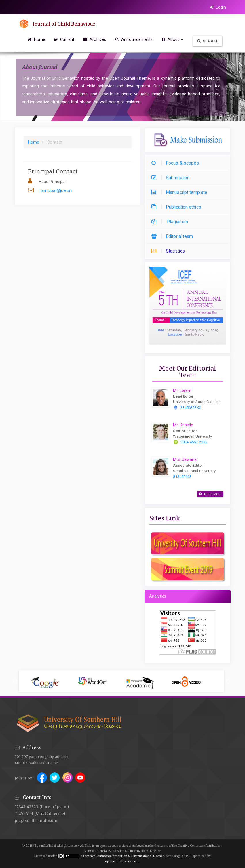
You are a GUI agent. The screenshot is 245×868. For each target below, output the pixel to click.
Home (37, 39)
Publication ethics (178, 207)
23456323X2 (191, 408)
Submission (172, 178)
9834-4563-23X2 (194, 442)
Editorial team (174, 236)
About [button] (172, 39)
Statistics (170, 251)
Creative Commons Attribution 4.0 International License (124, 856)
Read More (213, 494)
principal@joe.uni (57, 190)
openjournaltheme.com (122, 861)
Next (228, 681)
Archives (94, 39)
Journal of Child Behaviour (65, 24)
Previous (15, 681)
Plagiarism (171, 222)
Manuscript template (181, 192)
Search (207, 41)
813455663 (182, 477)
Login (218, 7)
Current (64, 39)
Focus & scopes (177, 163)
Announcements (134, 39)
